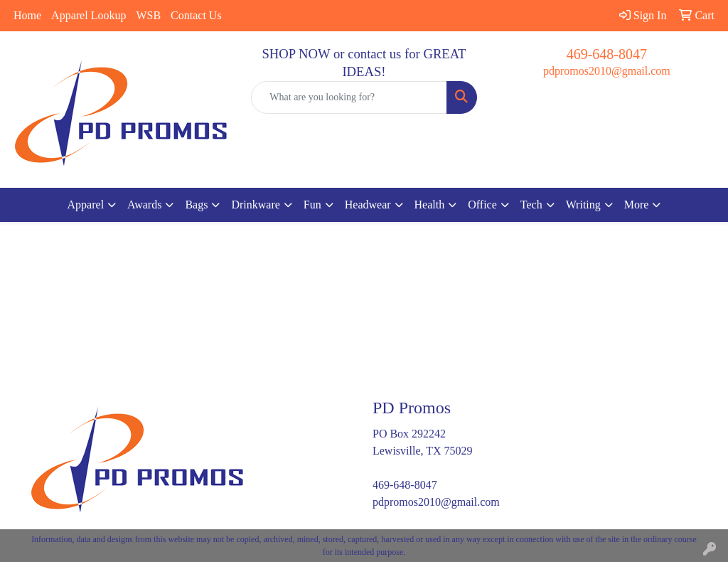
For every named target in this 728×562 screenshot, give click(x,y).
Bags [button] (196, 205)
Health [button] (430, 205)
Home (27, 15)
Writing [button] (583, 205)
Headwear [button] (368, 205)
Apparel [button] (86, 205)
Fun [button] (312, 205)
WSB (148, 15)
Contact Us (196, 15)
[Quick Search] (349, 97)
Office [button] (482, 205)
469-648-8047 (607, 54)
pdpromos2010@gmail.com (607, 71)
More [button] (637, 205)
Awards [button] (144, 205)
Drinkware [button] (255, 205)
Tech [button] (531, 205)
